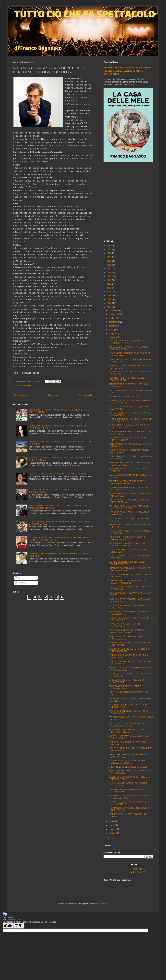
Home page (53, 395)
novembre (114, 314)
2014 (109, 292)
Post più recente (21, 395)
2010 (109, 307)
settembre (114, 322)
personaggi (27, 385)
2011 (109, 303)
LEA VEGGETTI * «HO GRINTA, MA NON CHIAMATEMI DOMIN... (127, 762)
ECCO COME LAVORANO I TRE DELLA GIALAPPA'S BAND (126, 687)
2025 (109, 249)
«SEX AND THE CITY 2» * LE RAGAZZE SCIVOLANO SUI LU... (126, 379)
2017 (109, 280)
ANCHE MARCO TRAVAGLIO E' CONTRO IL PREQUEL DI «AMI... (128, 501)
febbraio (113, 829)
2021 (109, 265)
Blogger (104, 904)
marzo (112, 825)
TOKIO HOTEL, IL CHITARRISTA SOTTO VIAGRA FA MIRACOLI (127, 538)
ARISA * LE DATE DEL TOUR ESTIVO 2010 (128, 767)
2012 (109, 299)
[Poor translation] (19, 926)
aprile (112, 821)
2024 (109, 253)
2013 (109, 296)
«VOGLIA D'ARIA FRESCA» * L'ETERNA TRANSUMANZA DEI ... (126, 631)
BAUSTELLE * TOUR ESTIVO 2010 (124, 397)
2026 (109, 246)
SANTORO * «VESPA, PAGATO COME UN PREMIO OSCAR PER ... (127, 482)
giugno (112, 334)
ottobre (112, 318)
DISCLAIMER (139, 872)
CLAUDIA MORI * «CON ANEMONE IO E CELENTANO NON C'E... (127, 582)
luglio (112, 330)
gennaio (113, 833)
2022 (109, 261)
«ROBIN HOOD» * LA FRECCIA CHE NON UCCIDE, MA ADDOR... (127, 544)
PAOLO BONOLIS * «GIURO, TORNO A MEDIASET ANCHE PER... (126, 725)
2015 (109, 288)
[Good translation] (8, 926)
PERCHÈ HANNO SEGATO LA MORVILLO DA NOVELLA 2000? (57, 474)
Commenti (21, 583)
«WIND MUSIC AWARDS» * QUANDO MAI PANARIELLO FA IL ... (127, 342)
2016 (109, 284)
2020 (109, 269)
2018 (109, 276)
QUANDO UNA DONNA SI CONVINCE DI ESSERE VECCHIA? (127, 563)
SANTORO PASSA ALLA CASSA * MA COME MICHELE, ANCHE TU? (129, 507)
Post (18, 578)
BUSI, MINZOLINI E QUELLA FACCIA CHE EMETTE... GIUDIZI (127, 439)
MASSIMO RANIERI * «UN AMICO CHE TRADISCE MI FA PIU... (126, 731)
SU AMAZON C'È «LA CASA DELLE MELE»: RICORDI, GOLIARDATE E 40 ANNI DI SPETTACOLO (127, 71)
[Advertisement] (34, 202)
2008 (109, 838)
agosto (112, 326)
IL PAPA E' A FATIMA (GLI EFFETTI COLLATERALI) (124, 625)
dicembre (113, 310)
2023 (109, 257)
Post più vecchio (86, 395)
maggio (113, 337)
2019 (109, 272)
